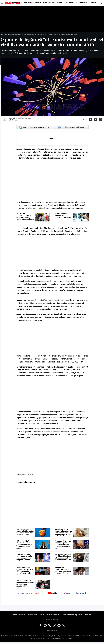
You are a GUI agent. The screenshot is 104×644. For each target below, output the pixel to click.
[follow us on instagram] (67, 593)
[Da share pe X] (96, 119)
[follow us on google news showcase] (38, 593)
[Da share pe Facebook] (91, 119)
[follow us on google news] (24, 593)
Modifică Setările (52, 620)
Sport (93, 3)
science (30, 474)
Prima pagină (5, 34)
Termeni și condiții (53, 615)
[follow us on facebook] (81, 593)
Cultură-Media (82, 3)
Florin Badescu (13, 120)
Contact (88, 615)
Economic (29, 3)
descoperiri (21, 474)
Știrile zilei (17, 3)
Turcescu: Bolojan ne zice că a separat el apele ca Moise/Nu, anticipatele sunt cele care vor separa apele (63, 544)
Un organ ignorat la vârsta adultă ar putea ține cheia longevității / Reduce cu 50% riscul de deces (25, 532)
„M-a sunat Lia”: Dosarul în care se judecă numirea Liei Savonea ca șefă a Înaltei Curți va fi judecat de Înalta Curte (24, 544)
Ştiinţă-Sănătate (15, 34)
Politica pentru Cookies (36, 615)
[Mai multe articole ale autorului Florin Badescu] (5, 119)
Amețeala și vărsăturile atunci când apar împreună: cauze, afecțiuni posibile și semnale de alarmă (63, 570)
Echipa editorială (19, 615)
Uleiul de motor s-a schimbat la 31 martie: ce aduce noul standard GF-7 (25, 584)
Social (60, 3)
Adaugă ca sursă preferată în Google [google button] (34, 127)
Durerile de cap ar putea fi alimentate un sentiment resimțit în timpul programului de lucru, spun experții (63, 532)
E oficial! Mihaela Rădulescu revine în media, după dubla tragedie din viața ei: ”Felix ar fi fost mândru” (24, 557)
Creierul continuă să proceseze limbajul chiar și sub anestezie (63, 216)
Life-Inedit (69, 3)
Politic (38, 3)
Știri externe (49, 3)
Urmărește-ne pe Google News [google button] (71, 127)
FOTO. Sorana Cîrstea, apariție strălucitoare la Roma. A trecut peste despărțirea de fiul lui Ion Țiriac (63, 557)
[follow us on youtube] (53, 593)
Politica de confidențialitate (72, 615)
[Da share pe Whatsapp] (101, 119)
